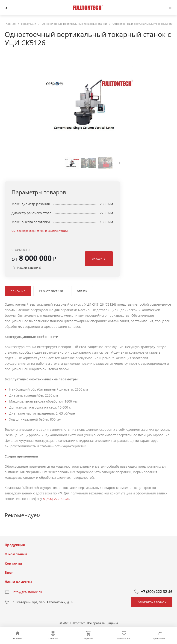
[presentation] (119, 163)
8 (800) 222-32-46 (56, 499)
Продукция (15, 545)
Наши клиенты (18, 582)
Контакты (13, 563)
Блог (9, 572)
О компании (16, 554)
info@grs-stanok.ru (27, 592)
